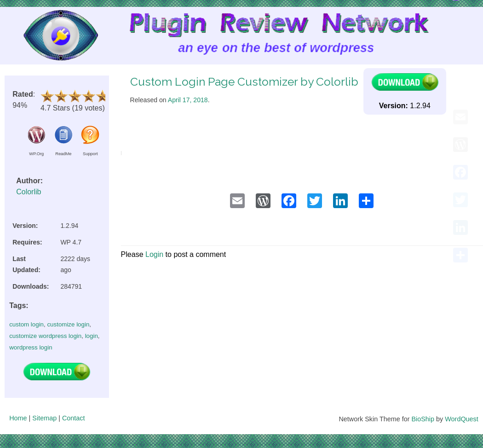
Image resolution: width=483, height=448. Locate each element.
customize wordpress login (45, 336)
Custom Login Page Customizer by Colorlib (244, 82)
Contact (74, 418)
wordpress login (31, 347)
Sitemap (44, 418)
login (92, 336)
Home (18, 418)
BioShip (423, 419)
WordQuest (462, 419)
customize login (68, 324)
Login (154, 254)
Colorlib (29, 192)
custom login (26, 324)
